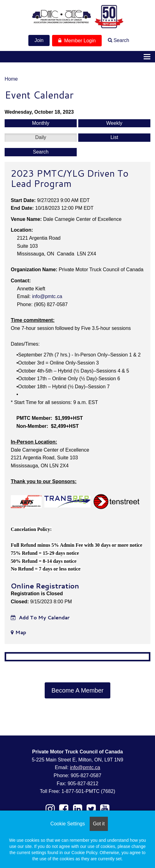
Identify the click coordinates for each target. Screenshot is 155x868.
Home (11, 79)
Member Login (77, 41)
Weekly (114, 123)
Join (39, 40)
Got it (99, 824)
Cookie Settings (67, 824)
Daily (41, 137)
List (114, 137)
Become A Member (77, 690)
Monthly (41, 123)
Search (121, 40)
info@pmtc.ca (47, 296)
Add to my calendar (40, 617)
